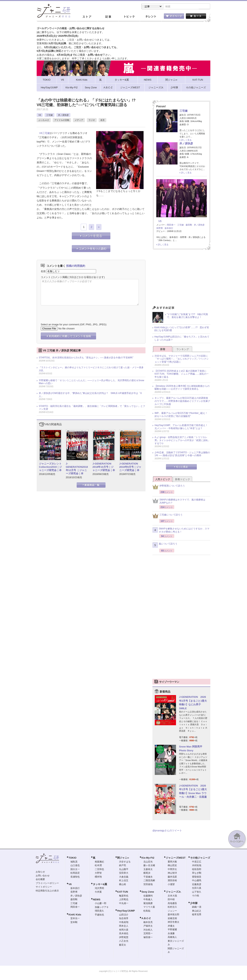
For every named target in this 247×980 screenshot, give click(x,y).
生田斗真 (197, 888)
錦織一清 (197, 907)
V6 (40, 115)
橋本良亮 (148, 923)
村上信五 (124, 881)
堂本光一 (75, 919)
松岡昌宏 (75, 873)
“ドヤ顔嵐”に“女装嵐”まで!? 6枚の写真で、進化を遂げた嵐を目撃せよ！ (187, 316)
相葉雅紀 (99, 862)
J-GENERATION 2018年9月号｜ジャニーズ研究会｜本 (130, 467)
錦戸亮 (123, 866)
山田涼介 (124, 915)
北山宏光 (148, 862)
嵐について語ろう (165, 545)
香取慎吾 (197, 877)
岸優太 (171, 926)
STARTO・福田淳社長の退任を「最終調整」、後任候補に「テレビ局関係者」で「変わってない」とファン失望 (92, 408)
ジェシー (172, 911)
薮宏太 (123, 945)
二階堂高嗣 (149, 881)
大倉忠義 (124, 877)
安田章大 (124, 873)
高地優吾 (172, 904)
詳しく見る (186, 140)
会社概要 (40, 880)
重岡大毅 (172, 862)
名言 (102, 120)
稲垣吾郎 (197, 870)
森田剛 (189, 225)
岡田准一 (171, 225)
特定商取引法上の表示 (47, 891)
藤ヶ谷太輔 (149, 866)
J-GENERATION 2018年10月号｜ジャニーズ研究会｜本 (104, 467)
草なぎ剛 (197, 873)
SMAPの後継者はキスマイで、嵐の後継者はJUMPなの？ (179, 502)
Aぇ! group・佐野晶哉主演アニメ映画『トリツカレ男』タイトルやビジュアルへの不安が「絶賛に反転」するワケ (182, 441)
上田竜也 (124, 900)
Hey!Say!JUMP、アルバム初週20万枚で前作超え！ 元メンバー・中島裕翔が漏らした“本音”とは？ (182, 427)
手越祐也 (99, 915)
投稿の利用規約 (76, 266)
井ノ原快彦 (63, 115)
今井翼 (98, 892)
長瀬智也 (75, 877)
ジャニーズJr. (173, 892)
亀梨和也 (124, 896)
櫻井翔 (98, 877)
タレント (151, 17)
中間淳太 (172, 870)
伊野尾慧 (124, 938)
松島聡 (147, 911)
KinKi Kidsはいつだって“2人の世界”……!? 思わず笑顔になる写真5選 (182, 329)
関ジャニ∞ (123, 858)
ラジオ (92, 120)
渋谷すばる (125, 862)
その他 (195, 896)
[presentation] (70, 312)
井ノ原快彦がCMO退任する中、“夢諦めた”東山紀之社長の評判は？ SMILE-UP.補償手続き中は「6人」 (90, 395)
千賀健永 (148, 877)
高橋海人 (172, 937)
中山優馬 (197, 881)
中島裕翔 (124, 923)
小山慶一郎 (101, 904)
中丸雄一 (124, 904)
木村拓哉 (197, 866)
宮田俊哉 (148, 885)
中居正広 (197, 862)
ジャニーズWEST (176, 858)
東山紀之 (197, 911)
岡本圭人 (124, 926)
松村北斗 (172, 907)
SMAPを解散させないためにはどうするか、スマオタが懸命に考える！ (181, 531)
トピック (129, 17)
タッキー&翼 (100, 885)
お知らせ (40, 872)
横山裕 (123, 885)
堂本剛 (74, 923)
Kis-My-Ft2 (148, 858)
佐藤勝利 (148, 896)
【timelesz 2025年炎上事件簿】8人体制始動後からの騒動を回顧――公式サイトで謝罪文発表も (182, 388)
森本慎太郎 (173, 915)
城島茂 (74, 862)
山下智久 (197, 892)
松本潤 (98, 866)
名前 (43, 272)
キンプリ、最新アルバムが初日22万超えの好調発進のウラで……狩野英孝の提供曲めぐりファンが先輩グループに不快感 (182, 401)
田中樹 (171, 900)
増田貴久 (99, 911)
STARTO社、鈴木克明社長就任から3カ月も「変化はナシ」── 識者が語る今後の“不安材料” (86, 358)
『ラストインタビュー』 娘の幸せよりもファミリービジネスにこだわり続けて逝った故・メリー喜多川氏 (91, 369)
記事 (108, 17)
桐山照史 (172, 866)
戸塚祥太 (148, 926)
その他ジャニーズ (200, 858)
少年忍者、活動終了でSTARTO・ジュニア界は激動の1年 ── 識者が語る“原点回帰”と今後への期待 (182, 454)
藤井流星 (172, 877)
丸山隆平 (124, 870)
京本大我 (172, 896)
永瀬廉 (171, 934)
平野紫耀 (172, 930)
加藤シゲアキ (102, 908)
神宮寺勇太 (173, 922)
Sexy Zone (148, 892)
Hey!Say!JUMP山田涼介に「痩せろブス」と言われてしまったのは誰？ (182, 339)
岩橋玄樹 (172, 919)
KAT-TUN (123, 892)
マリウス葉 (149, 907)
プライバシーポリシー (47, 884)
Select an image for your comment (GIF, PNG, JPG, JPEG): (74, 325)
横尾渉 (147, 873)
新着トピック (183, 480)
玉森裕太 (148, 870)
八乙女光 (124, 941)
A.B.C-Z (146, 919)
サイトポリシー (44, 887)
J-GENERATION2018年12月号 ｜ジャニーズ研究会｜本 (77, 469)
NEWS (97, 900)
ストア (87, 17)
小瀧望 (171, 885)
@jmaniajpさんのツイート (167, 831)
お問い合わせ (43, 876)
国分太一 (75, 870)
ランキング (183, 350)
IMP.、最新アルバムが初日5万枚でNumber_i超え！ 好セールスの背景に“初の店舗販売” (182, 415)
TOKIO (72, 858)
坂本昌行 (169, 228)
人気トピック (163, 480)
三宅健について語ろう (167, 516)
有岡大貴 (124, 930)
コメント (46, 277)
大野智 (98, 873)
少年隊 (194, 904)
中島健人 (148, 900)
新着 (163, 350)
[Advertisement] (181, 279)
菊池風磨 (148, 904)
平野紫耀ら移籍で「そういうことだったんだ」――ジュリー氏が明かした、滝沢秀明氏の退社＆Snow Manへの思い (91, 382)
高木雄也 (124, 934)
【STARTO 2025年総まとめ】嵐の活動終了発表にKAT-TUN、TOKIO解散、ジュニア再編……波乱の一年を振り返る (182, 374)
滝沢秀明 (99, 889)
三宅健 (49, 115)
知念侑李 (124, 919)
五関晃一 (148, 934)
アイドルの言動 (62, 120)
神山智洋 (172, 873)
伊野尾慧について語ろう (169, 487)
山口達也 (75, 866)
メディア (79, 120)
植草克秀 (197, 915)
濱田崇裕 (172, 881)
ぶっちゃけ (44, 120)
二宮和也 (99, 870)
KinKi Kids (75, 915)
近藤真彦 (197, 885)
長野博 (159, 228)
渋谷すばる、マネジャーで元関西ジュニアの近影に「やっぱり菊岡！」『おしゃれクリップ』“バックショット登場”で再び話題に (182, 359)
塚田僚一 (148, 938)
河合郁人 (148, 930)
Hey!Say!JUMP (126, 911)
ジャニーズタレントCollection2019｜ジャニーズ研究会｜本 (50, 467)
